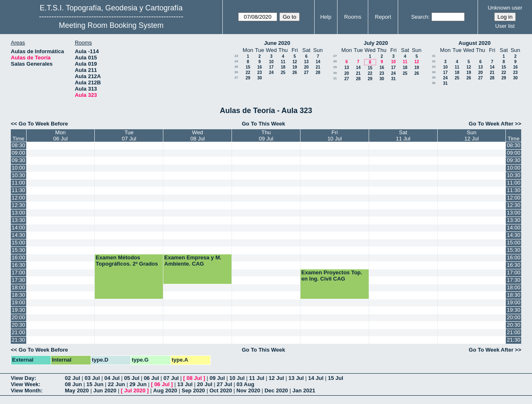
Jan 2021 (304, 390)
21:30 (18, 340)
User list (505, 26)
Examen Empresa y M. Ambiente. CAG (193, 261)
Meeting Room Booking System (111, 25)
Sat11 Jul (403, 135)
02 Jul (73, 378)
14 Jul (316, 378)
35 (434, 78)
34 (434, 72)
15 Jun (95, 384)
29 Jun (138, 384)
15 (248, 67)
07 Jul (171, 378)
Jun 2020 (105, 390)
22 (248, 73)
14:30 (18, 235)
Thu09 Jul (266, 135)
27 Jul (225, 384)
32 (434, 61)
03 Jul (92, 378)
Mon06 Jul (60, 135)
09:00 (18, 153)
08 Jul (194, 378)
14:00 (18, 228)
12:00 (18, 198)
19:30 (18, 310)
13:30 (18, 220)
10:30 (18, 175)
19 (294, 67)
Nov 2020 (248, 390)
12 (294, 62)
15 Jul (336, 378)
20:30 (18, 325)
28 (318, 73)
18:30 (18, 295)
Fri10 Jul (335, 135)
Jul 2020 (135, 390)
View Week (25, 384)
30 (260, 78)
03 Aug (245, 384)
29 (248, 78)
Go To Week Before (43, 124)
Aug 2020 (165, 390)
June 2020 (277, 43)
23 (236, 56)
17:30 (18, 280)
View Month (26, 390)
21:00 (18, 332)
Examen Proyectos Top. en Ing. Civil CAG (332, 276)
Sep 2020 (193, 390)
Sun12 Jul (472, 135)
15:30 (18, 250)
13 (306, 62)
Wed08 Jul (198, 135)
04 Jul (112, 378)
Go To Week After (491, 124)
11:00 (18, 183)
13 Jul (296, 378)
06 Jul (151, 378)
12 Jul (277, 378)
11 (283, 62)
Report (383, 17)
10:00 (18, 168)
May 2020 (77, 390)
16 (260, 67)
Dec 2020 (276, 390)
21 (318, 67)
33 (434, 67)
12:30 (18, 205)
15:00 (18, 243)
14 (318, 62)
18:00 (18, 287)
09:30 (18, 160)
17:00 (18, 272)
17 (271, 67)
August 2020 (474, 43)
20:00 (18, 317)
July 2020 (376, 43)
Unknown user (505, 8)
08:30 (18, 145)
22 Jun (117, 384)
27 (306, 73)
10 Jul (237, 378)
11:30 (18, 190)
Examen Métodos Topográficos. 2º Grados (127, 261)
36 (434, 83)
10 (271, 62)
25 (236, 67)
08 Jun (73, 384)
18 (283, 67)
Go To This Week (264, 124)
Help (326, 17)
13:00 (18, 213)
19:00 (18, 302)
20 (306, 67)
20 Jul (205, 384)
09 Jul (217, 378)
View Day (23, 378)
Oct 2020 (221, 390)
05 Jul (132, 378)
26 (236, 72)
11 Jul (257, 378)
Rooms (353, 17)
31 (335, 78)
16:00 (18, 257)
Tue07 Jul (129, 135)
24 (236, 61)
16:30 (18, 265)
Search (420, 17)
